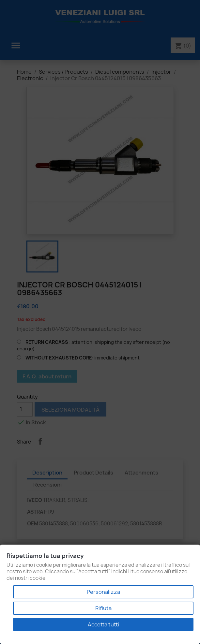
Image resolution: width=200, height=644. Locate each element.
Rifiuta (103, 608)
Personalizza (103, 592)
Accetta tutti (103, 624)
